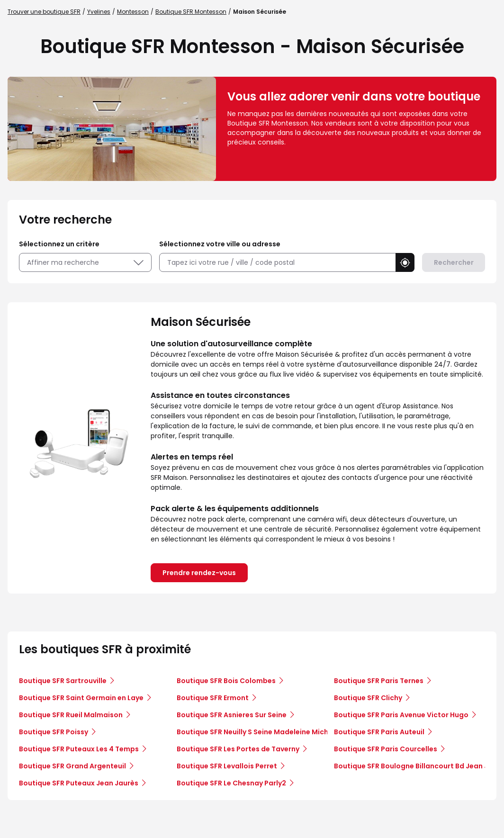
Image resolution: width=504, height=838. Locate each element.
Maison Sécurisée (260, 12)
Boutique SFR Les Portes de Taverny (238, 749)
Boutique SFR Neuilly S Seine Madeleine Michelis (258, 732)
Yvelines (99, 12)
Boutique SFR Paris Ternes (379, 681)
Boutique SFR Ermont (213, 698)
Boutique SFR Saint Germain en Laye (81, 698)
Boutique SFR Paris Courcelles (386, 749)
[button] (405, 262)
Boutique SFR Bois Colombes (226, 681)
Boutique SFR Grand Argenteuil (72, 766)
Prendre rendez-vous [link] (199, 573)
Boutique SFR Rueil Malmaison (71, 715)
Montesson (133, 12)
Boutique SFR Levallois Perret (227, 766)
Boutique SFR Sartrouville (63, 681)
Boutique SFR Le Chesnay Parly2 (231, 783)
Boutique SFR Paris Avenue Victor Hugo (401, 715)
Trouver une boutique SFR (44, 12)
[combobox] (277, 263)
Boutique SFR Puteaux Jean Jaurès (79, 783)
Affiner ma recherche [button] (85, 262)
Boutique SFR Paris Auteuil (379, 732)
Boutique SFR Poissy (54, 732)
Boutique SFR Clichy (368, 698)
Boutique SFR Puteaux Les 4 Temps (79, 749)
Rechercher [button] (454, 262)
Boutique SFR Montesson (191, 12)
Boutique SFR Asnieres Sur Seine (232, 715)
